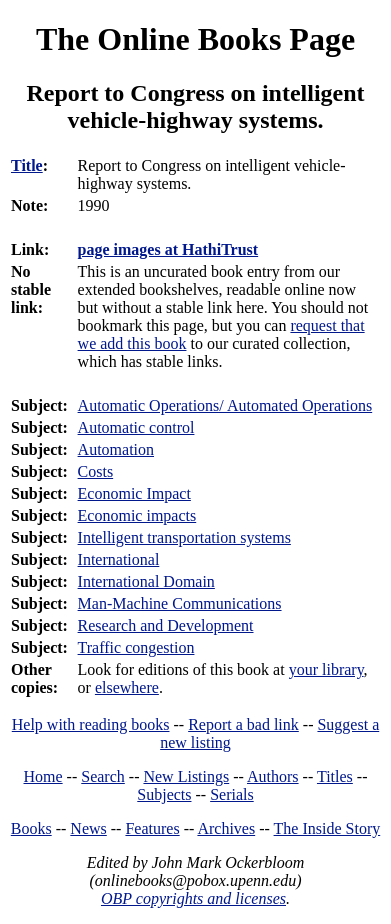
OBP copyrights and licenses (193, 898)
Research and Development (166, 625)
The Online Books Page (195, 39)
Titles (335, 776)
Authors (273, 776)
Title (27, 165)
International (119, 559)
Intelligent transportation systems (184, 537)
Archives (226, 828)
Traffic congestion (136, 647)
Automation (116, 449)
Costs (96, 471)
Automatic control (136, 427)
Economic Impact (134, 493)
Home (43, 776)
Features (152, 828)
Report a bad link (243, 724)
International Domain (146, 581)
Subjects (164, 794)
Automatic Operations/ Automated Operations (225, 405)
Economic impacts (137, 515)
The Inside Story (327, 828)
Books (31, 828)
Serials (232, 794)
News (88, 828)
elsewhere (127, 687)
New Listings (186, 776)
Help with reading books (91, 724)
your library (326, 669)
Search (103, 776)
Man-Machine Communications (180, 603)
